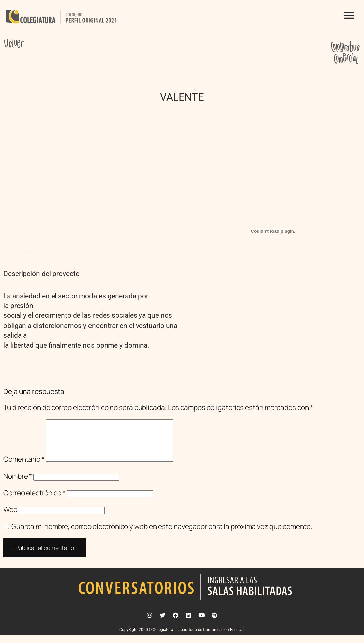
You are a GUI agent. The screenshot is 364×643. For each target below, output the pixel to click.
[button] (349, 15)
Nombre (18, 484)
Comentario (24, 467)
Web (10, 517)
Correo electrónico (35, 501)
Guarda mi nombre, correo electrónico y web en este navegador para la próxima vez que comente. (162, 534)
